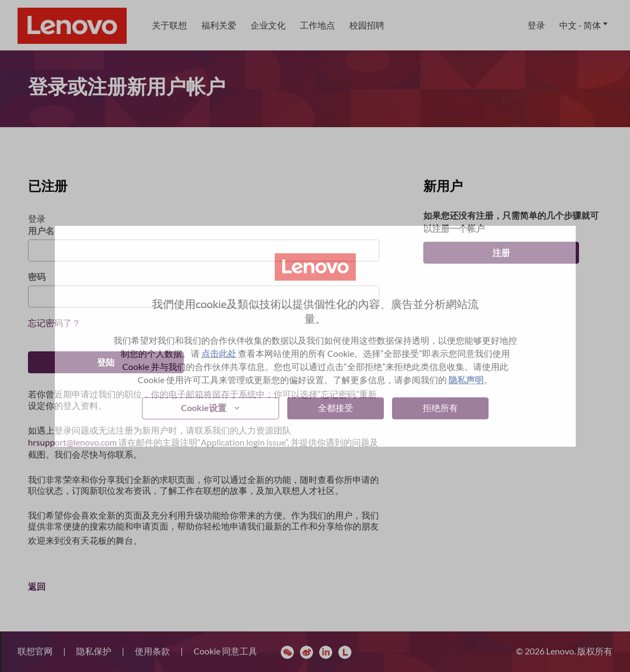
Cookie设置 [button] (204, 408)
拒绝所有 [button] (440, 408)
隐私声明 (466, 380)
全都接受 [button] (336, 408)
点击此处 (219, 353)
